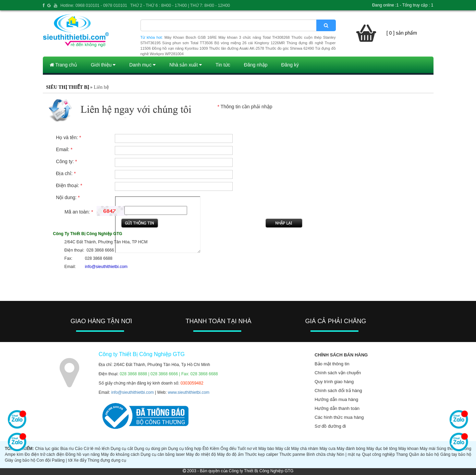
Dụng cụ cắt (122, 449)
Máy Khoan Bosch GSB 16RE (191, 37)
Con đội (44, 460)
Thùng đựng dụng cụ (107, 460)
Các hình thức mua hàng (339, 417)
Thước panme (292, 454)
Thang (402, 454)
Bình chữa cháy (321, 454)
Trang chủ (63, 65)
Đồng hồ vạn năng (83, 454)
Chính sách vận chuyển (338, 373)
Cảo (78, 449)
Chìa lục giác (47, 449)
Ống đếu (228, 449)
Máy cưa (327, 449)
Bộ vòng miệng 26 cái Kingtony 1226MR (249, 43)
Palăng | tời (62, 460)
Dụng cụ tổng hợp (185, 449)
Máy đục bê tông (382, 449)
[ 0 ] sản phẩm (402, 33)
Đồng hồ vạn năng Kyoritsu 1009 (180, 48)
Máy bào (266, 449)
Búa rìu (67, 449)
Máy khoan (408, 449)
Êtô (206, 449)
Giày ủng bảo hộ (20, 460)
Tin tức (223, 65)
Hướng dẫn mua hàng (336, 399)
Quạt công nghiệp (378, 454)
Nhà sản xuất (186, 65)
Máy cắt (283, 449)
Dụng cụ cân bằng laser (163, 454)
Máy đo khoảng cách (120, 454)
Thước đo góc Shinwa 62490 (290, 48)
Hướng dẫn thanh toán (337, 408)
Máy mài (428, 449)
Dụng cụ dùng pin (151, 449)
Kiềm (215, 449)
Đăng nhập (256, 65)
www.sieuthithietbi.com (189, 392)
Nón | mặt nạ (349, 454)
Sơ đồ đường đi (330, 426)
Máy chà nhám (305, 449)
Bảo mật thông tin (332, 364)
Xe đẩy (80, 460)
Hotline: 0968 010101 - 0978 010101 (94, 5)
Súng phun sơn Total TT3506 (187, 43)
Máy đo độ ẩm (230, 454)
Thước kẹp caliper (261, 454)
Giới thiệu (103, 65)
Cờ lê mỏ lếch (96, 449)
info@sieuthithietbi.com (133, 392)
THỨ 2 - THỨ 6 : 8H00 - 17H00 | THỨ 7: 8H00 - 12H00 (180, 5)
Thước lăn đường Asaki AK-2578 (237, 48)
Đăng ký (290, 65)
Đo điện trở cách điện (45, 454)
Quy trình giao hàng (334, 382)
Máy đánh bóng (351, 449)
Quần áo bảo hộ (424, 454)
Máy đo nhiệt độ (201, 454)
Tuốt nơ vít (247, 449)
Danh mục (142, 65)
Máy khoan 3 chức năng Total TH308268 (254, 37)
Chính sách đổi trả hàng (338, 391)
